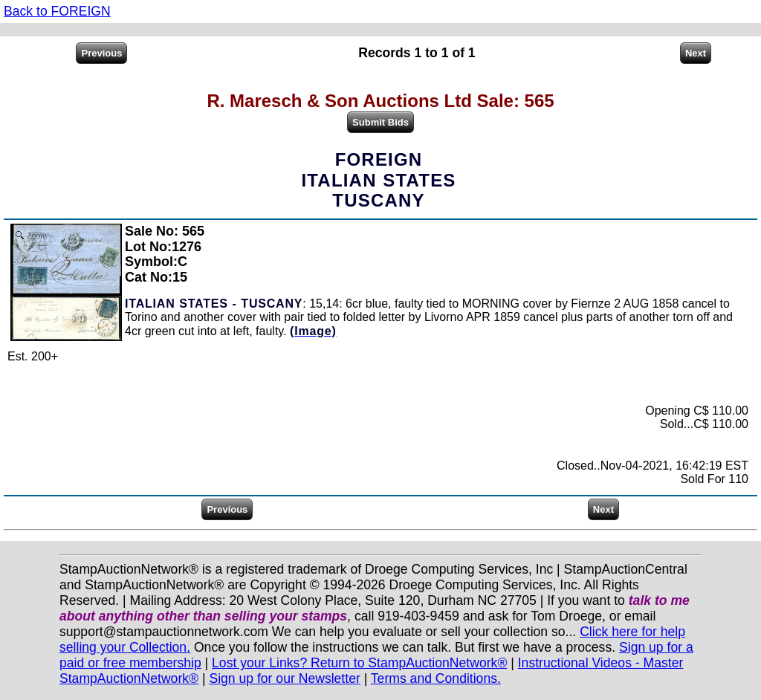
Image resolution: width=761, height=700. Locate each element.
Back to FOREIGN (57, 11)
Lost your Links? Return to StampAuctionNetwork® (359, 663)
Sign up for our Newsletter (284, 678)
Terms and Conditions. (436, 678)
